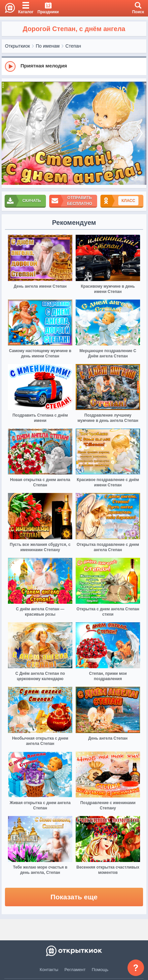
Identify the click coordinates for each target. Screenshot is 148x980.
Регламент (75, 970)
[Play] (10, 66)
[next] (140, 133)
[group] (74, 66)
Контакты (49, 970)
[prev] (8, 133)
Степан (73, 46)
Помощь (100, 970)
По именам (48, 46)
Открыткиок (18, 46)
